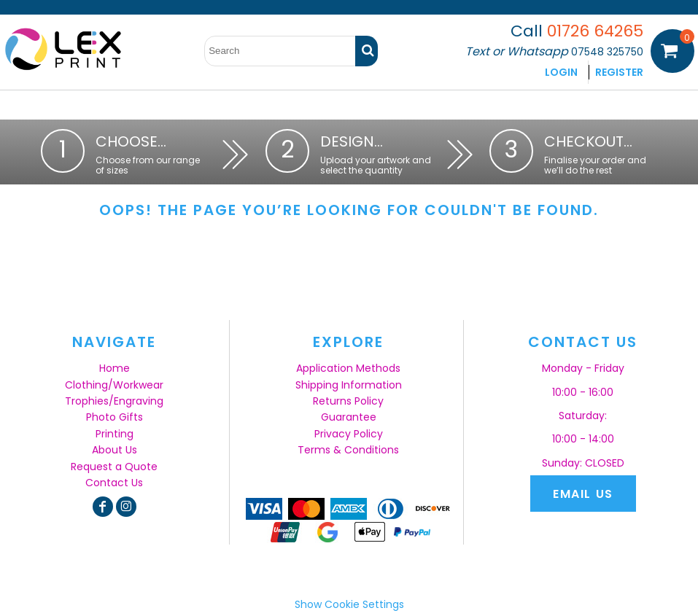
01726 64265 (595, 31)
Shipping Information (349, 385)
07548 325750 (607, 52)
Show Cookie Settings (349, 604)
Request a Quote (114, 467)
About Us (115, 450)
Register (619, 72)
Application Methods (348, 368)
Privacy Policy (349, 434)
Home (115, 368)
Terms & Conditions (348, 450)
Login (561, 72)
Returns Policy (348, 401)
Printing (115, 434)
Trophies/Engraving (114, 401)
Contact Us (114, 483)
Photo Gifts (115, 417)
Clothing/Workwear (114, 385)
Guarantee (349, 417)
